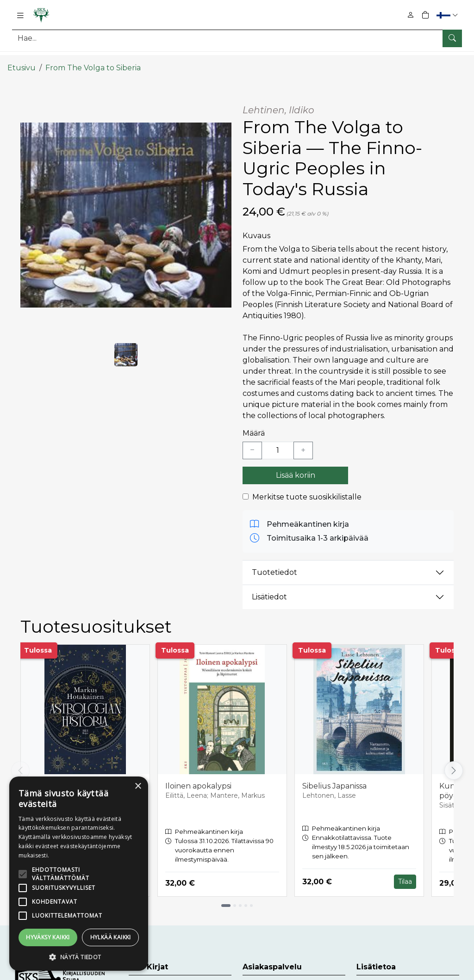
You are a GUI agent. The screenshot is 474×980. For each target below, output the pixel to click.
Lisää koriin (296, 466)
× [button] (138, 786)
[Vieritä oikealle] (454, 762)
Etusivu (22, 59)
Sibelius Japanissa (334, 778)
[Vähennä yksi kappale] (252, 442)
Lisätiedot (269, 588)
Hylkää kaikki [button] (111, 937)
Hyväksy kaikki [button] (48, 937)
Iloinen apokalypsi (198, 778)
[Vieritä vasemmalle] (20, 762)
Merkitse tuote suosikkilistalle (307, 488)
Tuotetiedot (274, 564)
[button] (448, 15)
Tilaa (405, 873)
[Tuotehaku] (237, 38)
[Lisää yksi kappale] (303, 442)
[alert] (79, 874)
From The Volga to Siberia (93, 59)
